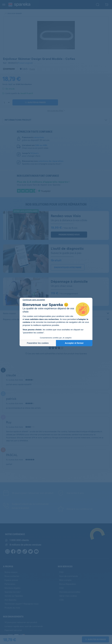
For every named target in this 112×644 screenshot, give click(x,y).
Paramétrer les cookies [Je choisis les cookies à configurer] (38, 343)
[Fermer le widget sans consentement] (34, 300)
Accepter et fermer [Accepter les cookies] (74, 343)
